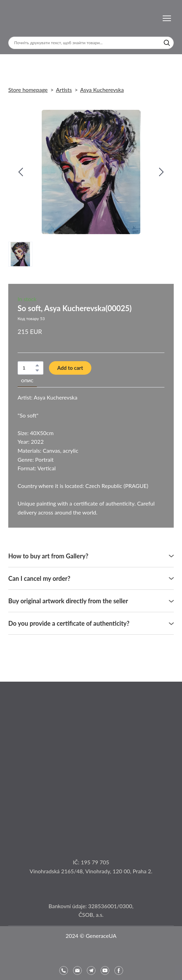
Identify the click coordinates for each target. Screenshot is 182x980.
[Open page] (91, 737)
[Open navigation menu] (167, 18)
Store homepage (28, 90)
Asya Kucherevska (102, 90)
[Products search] (91, 43)
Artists (64, 90)
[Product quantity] (29, 368)
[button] (167, 43)
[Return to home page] (27, 18)
